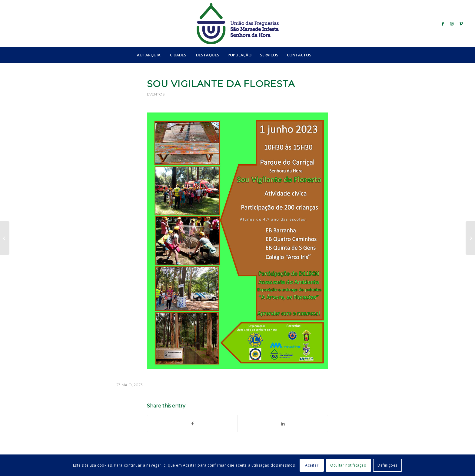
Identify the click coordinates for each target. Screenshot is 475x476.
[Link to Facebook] (443, 24)
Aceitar (312, 465)
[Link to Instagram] (452, 24)
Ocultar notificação (348, 465)
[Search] (329, 55)
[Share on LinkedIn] (283, 424)
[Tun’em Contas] (470, 238)
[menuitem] (149, 55)
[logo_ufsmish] (237, 24)
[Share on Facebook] (192, 424)
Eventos (156, 94)
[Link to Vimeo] (461, 24)
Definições (387, 465)
